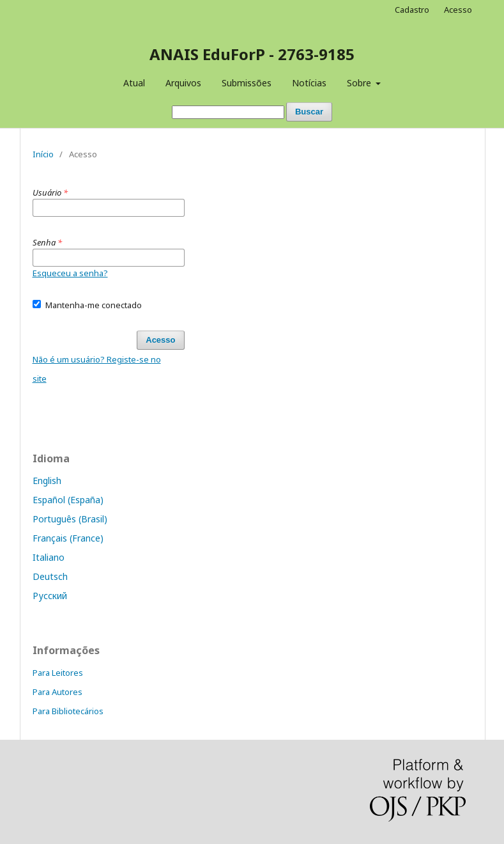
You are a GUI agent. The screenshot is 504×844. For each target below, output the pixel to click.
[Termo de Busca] (228, 112)
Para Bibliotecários (68, 711)
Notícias (309, 83)
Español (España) (68, 500)
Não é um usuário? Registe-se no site (97, 369)
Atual (134, 83)
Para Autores (57, 692)
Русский (50, 596)
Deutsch (50, 576)
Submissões (247, 83)
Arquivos (183, 83)
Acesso (458, 10)
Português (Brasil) (70, 519)
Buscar (309, 112)
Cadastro (412, 10)
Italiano (49, 557)
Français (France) (68, 538)
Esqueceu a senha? (70, 273)
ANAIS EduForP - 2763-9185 (252, 54)
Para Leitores (58, 673)
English (47, 481)
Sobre (360, 83)
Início (43, 154)
